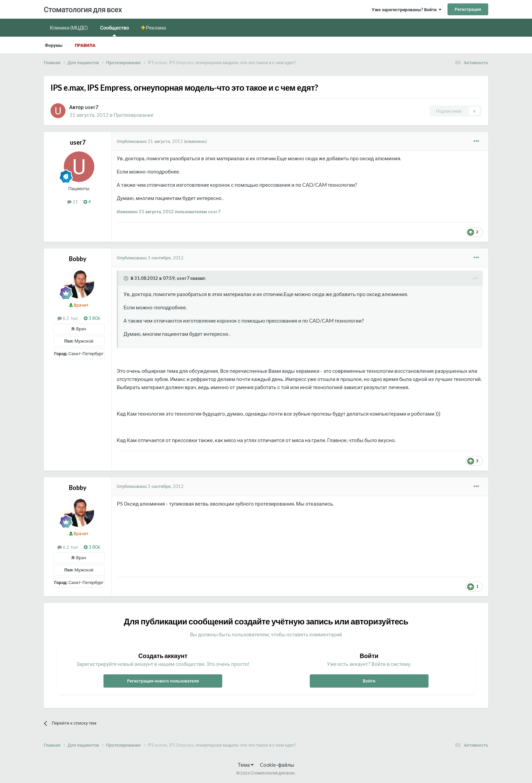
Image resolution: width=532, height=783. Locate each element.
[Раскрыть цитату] (127, 278)
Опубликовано (150, 141)
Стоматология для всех (83, 9)
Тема (246, 765)
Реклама (156, 28)
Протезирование (134, 115)
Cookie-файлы (277, 765)
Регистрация (468, 9)
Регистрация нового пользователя (163, 681)
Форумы (54, 45)
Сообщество (115, 30)
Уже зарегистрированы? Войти (407, 10)
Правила (85, 45)
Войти (369, 681)
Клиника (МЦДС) (69, 28)
